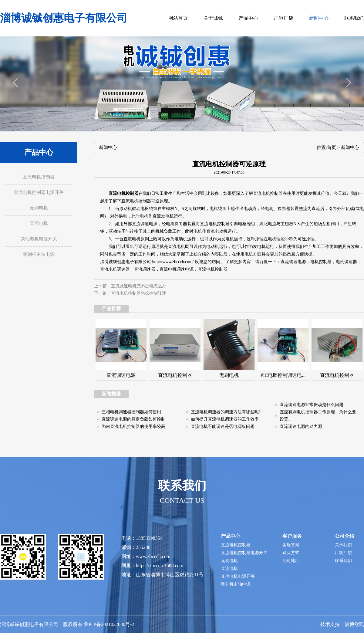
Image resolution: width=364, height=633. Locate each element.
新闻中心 (350, 147)
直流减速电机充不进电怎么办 (139, 286)
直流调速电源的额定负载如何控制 (133, 419)
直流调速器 (145, 269)
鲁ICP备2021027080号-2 (109, 624)
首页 (332, 147)
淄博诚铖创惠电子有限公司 (64, 18)
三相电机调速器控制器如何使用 (131, 412)
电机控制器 (321, 262)
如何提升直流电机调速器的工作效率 (225, 419)
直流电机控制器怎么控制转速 (139, 293)
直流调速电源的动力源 (301, 427)
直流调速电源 (293, 262)
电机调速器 (346, 262)
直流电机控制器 (268, 193)
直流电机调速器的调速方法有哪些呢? (226, 412)
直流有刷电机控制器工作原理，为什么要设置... (318, 416)
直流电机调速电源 (177, 269)
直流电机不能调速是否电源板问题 (223, 427)
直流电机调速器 (115, 269)
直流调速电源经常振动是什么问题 (312, 405)
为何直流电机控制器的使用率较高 (133, 427)
